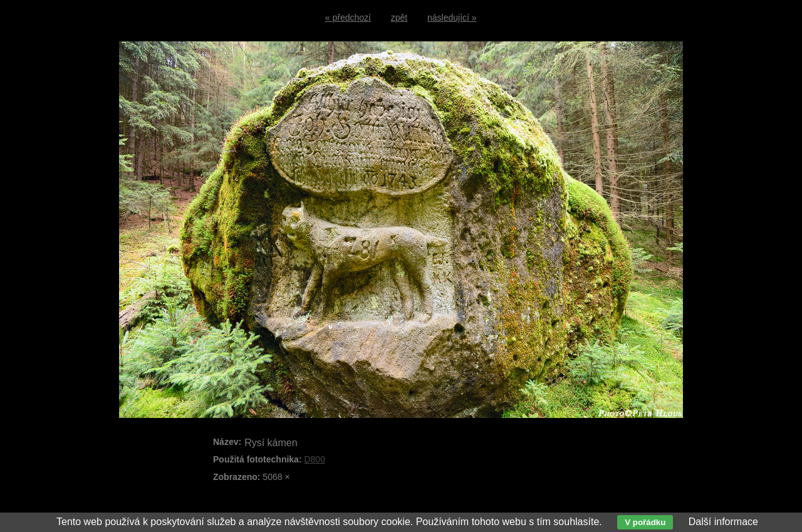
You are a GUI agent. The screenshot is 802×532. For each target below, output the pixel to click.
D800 (314, 459)
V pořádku (645, 522)
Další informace (723, 522)
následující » (452, 18)
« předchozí (348, 18)
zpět (399, 18)
